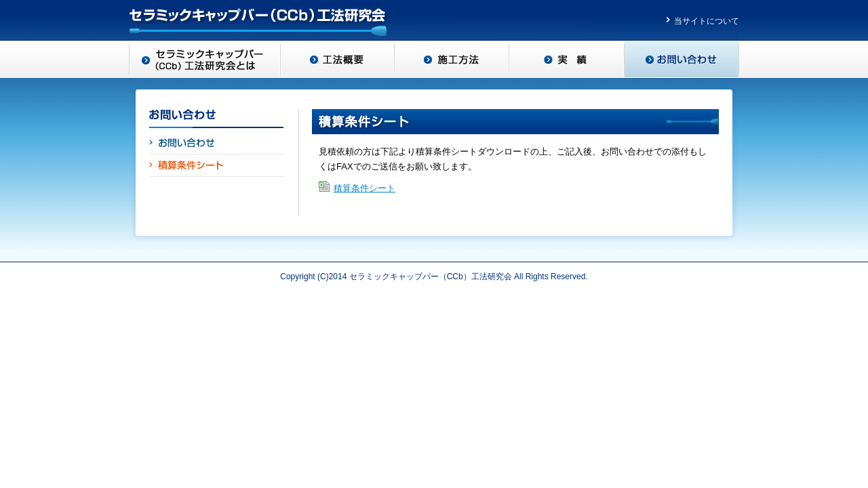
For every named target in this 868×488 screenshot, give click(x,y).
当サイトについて (707, 21)
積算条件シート (364, 188)
